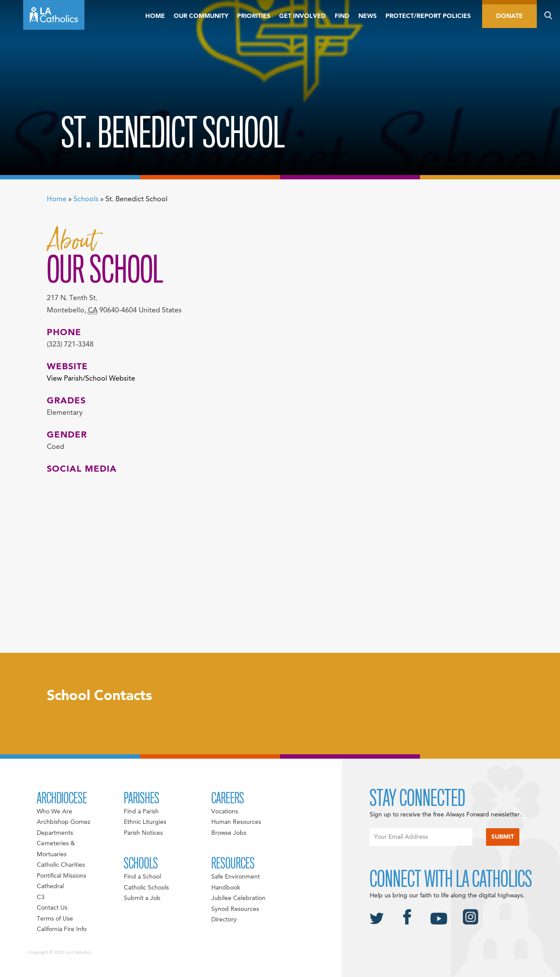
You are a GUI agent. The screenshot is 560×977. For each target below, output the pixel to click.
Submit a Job (142, 898)
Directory (224, 920)
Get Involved (303, 16)
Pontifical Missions (61, 876)
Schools (86, 200)
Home (155, 16)
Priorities (254, 16)
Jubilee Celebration (238, 898)
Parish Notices (143, 833)
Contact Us (52, 908)
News (367, 16)
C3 (41, 897)
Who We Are (54, 812)
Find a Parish (141, 812)
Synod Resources (235, 909)
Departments (55, 833)
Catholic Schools (146, 888)
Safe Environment (236, 877)
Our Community (201, 16)
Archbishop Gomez (63, 822)
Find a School (142, 877)
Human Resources (236, 822)
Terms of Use (55, 919)
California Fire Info (62, 929)
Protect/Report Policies (428, 16)
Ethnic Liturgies (145, 822)
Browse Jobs (229, 833)
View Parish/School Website (91, 379)
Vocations (225, 812)
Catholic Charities (61, 865)
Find (342, 16)
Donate (509, 16)
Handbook (226, 888)
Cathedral (50, 886)
